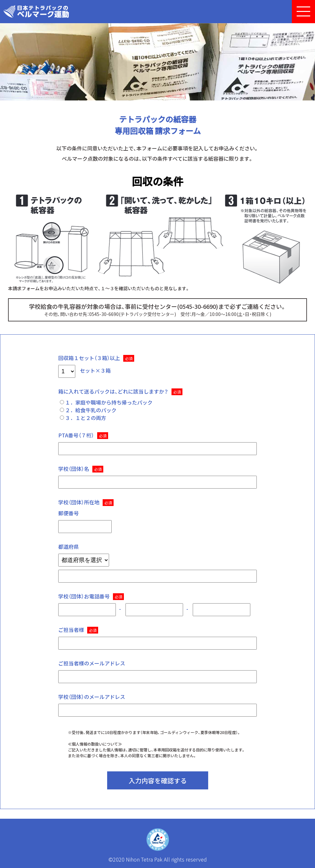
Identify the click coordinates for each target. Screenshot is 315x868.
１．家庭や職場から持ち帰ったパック (106, 402)
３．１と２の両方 (83, 418)
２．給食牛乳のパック (88, 410)
